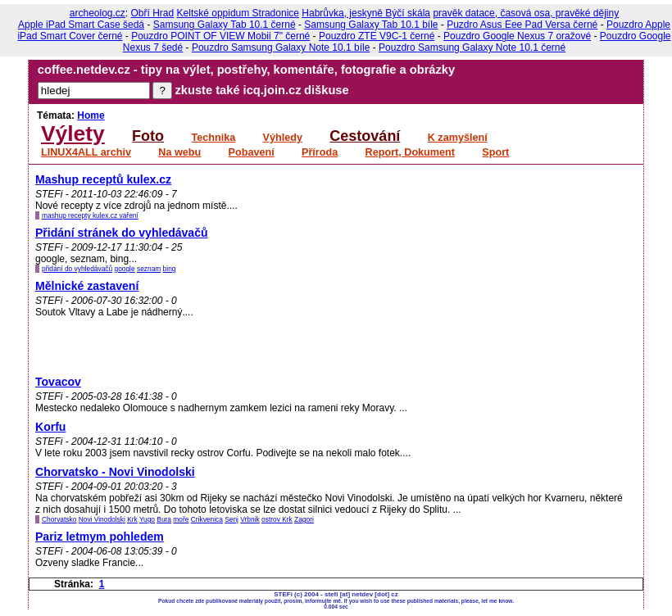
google (124, 269)
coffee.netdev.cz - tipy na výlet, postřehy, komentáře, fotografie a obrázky (246, 70)
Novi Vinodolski (102, 519)
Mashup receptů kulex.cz (103, 179)
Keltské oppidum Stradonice (238, 13)
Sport (495, 152)
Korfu (50, 427)
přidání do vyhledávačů (77, 269)
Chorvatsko (59, 519)
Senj (232, 519)
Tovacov (58, 382)
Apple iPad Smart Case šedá (81, 25)
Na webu (179, 152)
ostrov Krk (277, 519)
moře (181, 519)
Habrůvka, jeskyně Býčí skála (366, 13)
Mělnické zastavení (87, 286)
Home (91, 115)
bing (170, 269)
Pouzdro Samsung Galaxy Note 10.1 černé (472, 48)
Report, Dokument (410, 152)
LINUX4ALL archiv (86, 152)
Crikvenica (207, 519)
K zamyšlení (458, 138)
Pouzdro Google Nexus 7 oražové (517, 36)
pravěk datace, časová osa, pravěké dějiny (526, 13)
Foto (148, 136)
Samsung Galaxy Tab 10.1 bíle (371, 25)
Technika (213, 138)
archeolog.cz (98, 13)
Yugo (147, 519)
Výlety (73, 134)
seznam (149, 269)
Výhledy (283, 138)
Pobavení (252, 152)
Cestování (365, 136)
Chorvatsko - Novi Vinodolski (115, 472)
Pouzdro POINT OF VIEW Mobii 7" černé (220, 36)
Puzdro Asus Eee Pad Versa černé (522, 25)
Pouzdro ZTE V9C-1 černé (377, 36)
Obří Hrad (153, 13)
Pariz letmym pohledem (100, 537)
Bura (164, 519)
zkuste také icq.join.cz (238, 90)
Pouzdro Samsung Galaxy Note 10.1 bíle (281, 48)
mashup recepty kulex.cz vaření (90, 215)
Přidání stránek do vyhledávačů (122, 233)
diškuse (327, 90)
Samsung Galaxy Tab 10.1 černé (225, 25)
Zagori (304, 519)
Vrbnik (250, 519)
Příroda (320, 152)
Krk (132, 519)
